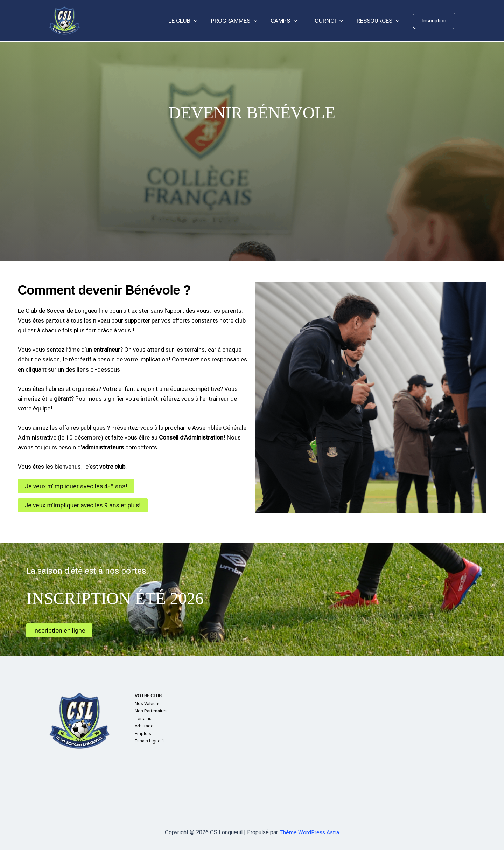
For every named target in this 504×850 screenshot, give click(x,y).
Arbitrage (144, 726)
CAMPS (288, 21)
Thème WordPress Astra (309, 832)
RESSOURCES (379, 21)
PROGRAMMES (239, 21)
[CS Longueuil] (64, 20)
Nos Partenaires (151, 711)
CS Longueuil (115, 21)
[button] (434, 21)
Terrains (143, 718)
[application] (201, 21)
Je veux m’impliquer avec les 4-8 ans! (77, 486)
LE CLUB (190, 21)
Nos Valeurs (147, 703)
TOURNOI (329, 21)
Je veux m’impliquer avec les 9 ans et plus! (84, 505)
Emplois (143, 734)
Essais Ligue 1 (149, 741)
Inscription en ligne (59, 630)
